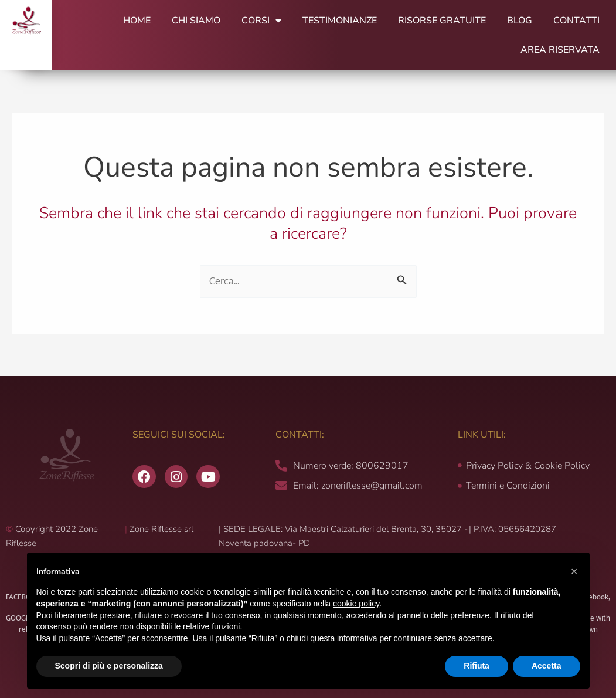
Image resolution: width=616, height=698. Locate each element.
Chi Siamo (196, 21)
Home (137, 21)
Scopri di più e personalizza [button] (109, 666)
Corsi (261, 21)
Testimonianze (340, 21)
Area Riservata (560, 50)
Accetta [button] (547, 666)
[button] (574, 571)
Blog (520, 21)
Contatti (576, 21)
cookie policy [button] (356, 604)
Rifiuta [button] (477, 666)
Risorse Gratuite (442, 21)
